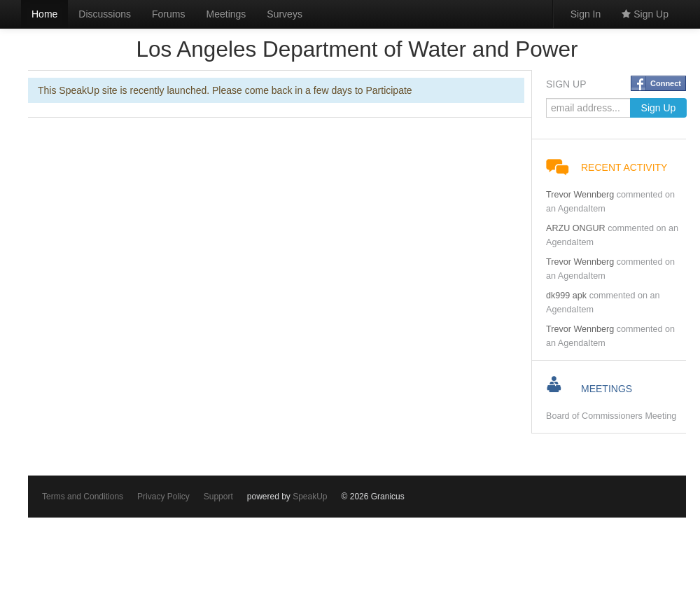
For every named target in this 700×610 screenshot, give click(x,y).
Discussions (105, 14)
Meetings (226, 14)
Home (44, 14)
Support (218, 497)
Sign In (586, 14)
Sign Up (645, 14)
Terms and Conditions (83, 497)
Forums (168, 14)
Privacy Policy (163, 497)
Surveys (285, 14)
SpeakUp (310, 497)
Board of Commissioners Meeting (611, 416)
